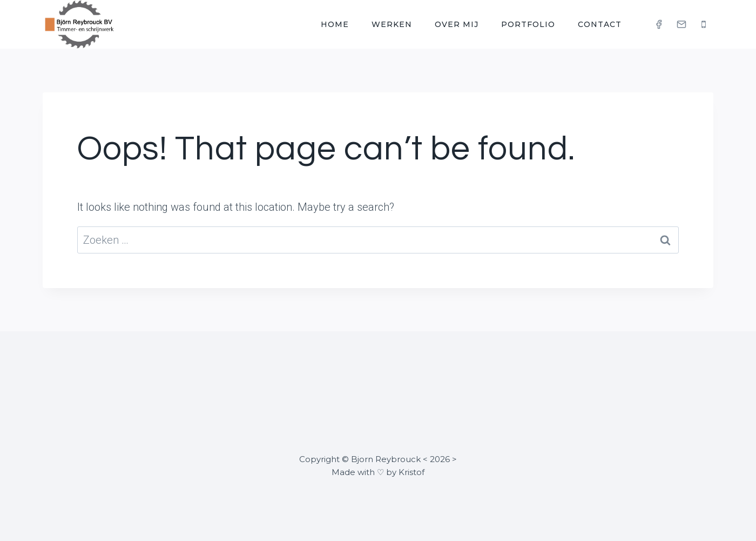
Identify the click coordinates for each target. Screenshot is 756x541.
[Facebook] (659, 24)
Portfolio (528, 24)
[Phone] (704, 24)
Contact (600, 24)
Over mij (457, 24)
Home (335, 24)
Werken (392, 24)
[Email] (681, 24)
